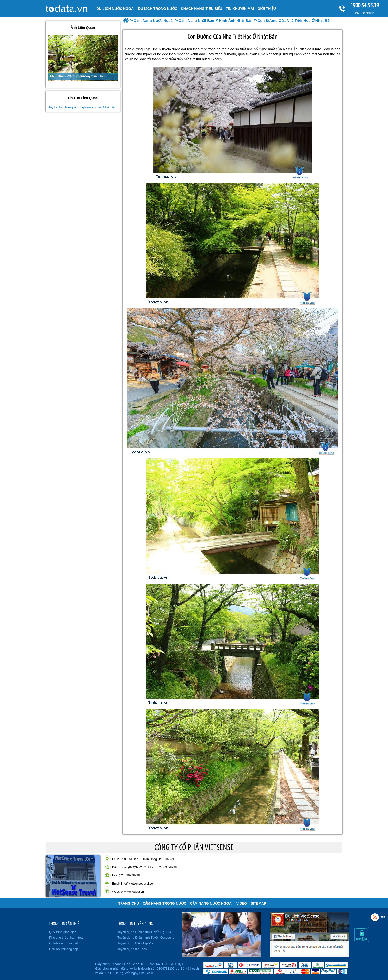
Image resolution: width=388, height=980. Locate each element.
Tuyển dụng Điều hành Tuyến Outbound (146, 938)
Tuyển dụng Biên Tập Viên (136, 943)
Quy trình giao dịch (63, 932)
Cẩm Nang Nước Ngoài (211, 903)
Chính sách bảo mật (64, 943)
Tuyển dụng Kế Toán (132, 949)
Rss (375, 917)
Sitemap (258, 903)
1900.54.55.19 (364, 5)
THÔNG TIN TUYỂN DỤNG (135, 924)
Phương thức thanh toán (67, 938)
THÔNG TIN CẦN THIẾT (65, 924)
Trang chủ (129, 903)
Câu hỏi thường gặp (64, 949)
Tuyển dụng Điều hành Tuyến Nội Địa (144, 932)
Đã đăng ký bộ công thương (70, 968)
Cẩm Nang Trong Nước (164, 903)
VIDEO (242, 903)
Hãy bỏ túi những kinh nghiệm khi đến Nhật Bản (82, 107)
